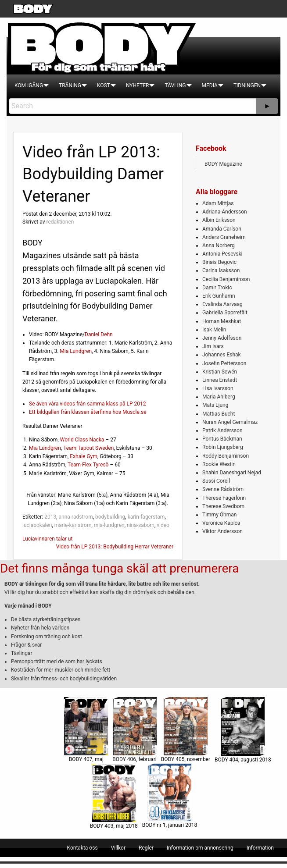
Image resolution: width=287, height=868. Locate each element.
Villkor (118, 848)
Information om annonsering (200, 848)
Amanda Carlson (222, 229)
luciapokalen (37, 525)
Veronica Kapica (221, 523)
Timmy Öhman (219, 515)
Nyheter (137, 85)
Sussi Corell (216, 481)
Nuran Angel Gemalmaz (230, 422)
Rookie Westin (219, 464)
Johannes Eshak (222, 355)
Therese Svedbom (223, 506)
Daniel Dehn (99, 334)
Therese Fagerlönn (224, 498)
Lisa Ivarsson (218, 388)
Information (260, 848)
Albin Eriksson (219, 220)
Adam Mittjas (218, 203)
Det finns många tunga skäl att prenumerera (119, 568)
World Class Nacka (82, 440)
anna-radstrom (75, 517)
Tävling (175, 85)
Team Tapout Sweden (88, 448)
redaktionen (60, 222)
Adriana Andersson (225, 212)
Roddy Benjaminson (226, 456)
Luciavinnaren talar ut (47, 539)
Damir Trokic (217, 288)
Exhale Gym (84, 456)
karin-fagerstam (146, 517)
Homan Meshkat (222, 321)
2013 (50, 517)
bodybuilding (110, 517)
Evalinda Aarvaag (222, 304)
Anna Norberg (219, 245)
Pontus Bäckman (222, 439)
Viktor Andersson (222, 531)
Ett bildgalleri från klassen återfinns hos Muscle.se (88, 412)
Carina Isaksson (221, 270)
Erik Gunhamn (219, 296)
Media (210, 85)
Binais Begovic (219, 262)
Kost (104, 85)
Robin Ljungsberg (223, 447)
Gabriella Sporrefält (225, 313)
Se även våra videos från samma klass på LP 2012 (88, 404)
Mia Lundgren (76, 351)
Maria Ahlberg (219, 397)
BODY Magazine (223, 164)
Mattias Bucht (219, 414)
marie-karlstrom (73, 525)
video (163, 525)
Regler (146, 848)
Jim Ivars (213, 346)
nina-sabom (141, 525)
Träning (70, 85)
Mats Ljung (215, 405)
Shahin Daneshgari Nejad (232, 473)
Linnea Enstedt (220, 380)
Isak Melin (214, 330)
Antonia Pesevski (222, 254)
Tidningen (247, 85)
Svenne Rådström (223, 489)
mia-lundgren (109, 525)
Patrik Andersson (222, 430)
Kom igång (29, 85)
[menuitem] (29, 85)
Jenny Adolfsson (222, 338)
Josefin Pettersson (224, 363)
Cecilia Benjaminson (226, 279)
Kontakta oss (83, 848)
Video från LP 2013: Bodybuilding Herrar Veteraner (115, 547)
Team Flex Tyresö (88, 465)
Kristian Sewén (220, 372)
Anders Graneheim (224, 237)
